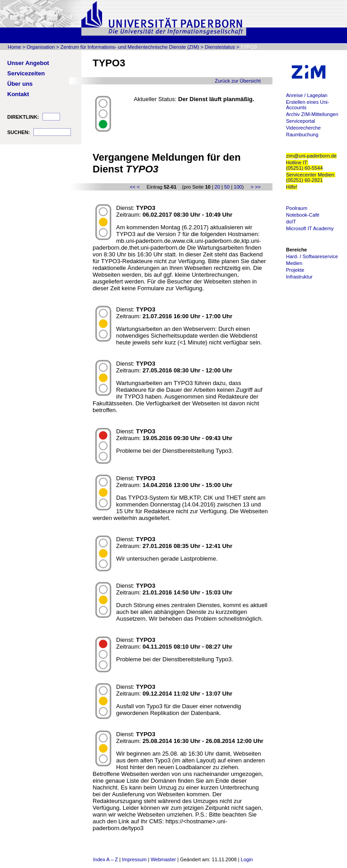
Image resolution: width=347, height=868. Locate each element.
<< (133, 187)
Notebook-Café (303, 215)
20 (217, 187)
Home (14, 47)
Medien (294, 263)
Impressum (134, 859)
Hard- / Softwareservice (312, 256)
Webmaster (163, 859)
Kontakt (18, 94)
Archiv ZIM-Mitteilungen (312, 114)
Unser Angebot (28, 63)
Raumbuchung (302, 135)
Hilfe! (292, 187)
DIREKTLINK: (23, 117)
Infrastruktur (299, 277)
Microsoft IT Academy (310, 228)
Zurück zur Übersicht (238, 81)
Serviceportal (300, 121)
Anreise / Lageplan (307, 95)
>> (258, 187)
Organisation (41, 47)
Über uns (20, 84)
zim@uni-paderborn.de (311, 156)
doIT (291, 222)
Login (247, 859)
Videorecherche (303, 128)
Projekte (295, 270)
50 (227, 187)
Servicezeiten (26, 73)
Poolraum (297, 208)
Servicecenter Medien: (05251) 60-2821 (311, 177)
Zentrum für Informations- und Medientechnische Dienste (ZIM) (130, 47)
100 (238, 187)
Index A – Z (106, 859)
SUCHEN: (19, 132)
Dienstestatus (220, 47)
